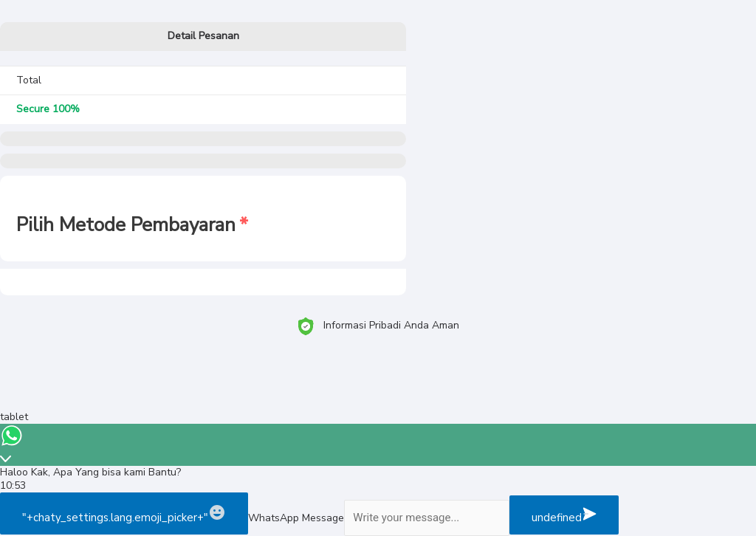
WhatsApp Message (296, 518)
